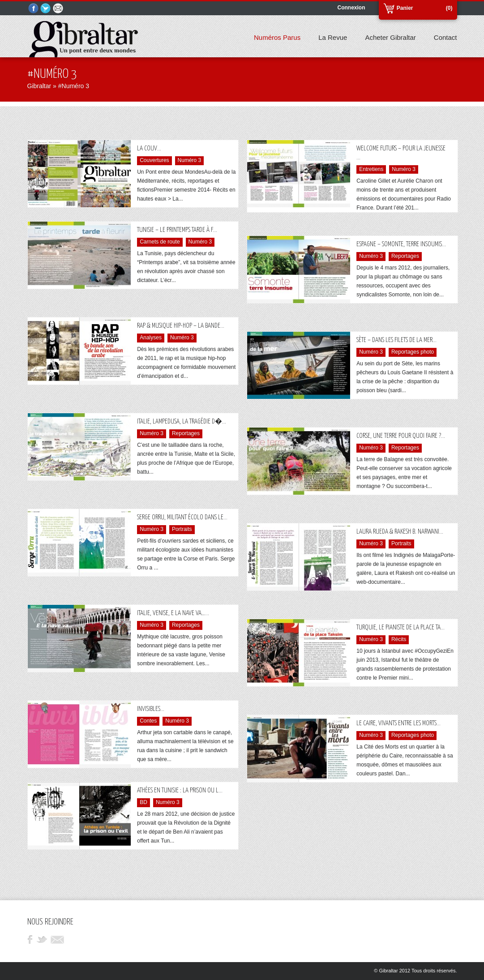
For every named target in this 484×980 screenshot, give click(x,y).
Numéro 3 (190, 160)
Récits (399, 639)
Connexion (351, 8)
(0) (449, 8)
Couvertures (154, 160)
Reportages (405, 256)
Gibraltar (39, 86)
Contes (148, 721)
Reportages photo (413, 352)
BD (143, 802)
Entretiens (371, 169)
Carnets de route (160, 242)
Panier (405, 8)
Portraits (182, 529)
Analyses (151, 338)
